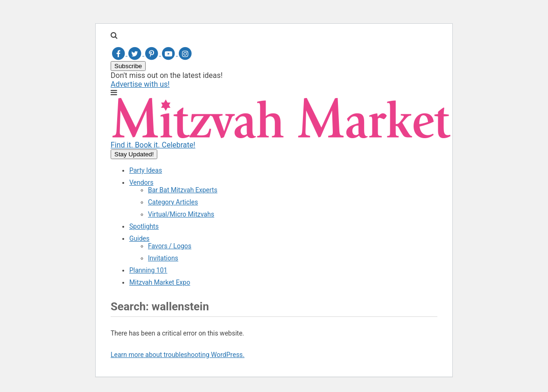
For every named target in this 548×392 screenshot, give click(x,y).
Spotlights (144, 226)
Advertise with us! (140, 84)
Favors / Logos (170, 246)
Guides (139, 238)
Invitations (163, 258)
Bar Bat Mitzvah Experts (183, 190)
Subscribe (128, 66)
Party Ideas (146, 170)
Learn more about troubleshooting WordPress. (178, 355)
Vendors (141, 182)
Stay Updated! (134, 154)
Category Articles (173, 202)
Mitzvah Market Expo (160, 282)
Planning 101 (148, 270)
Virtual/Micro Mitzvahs (181, 214)
